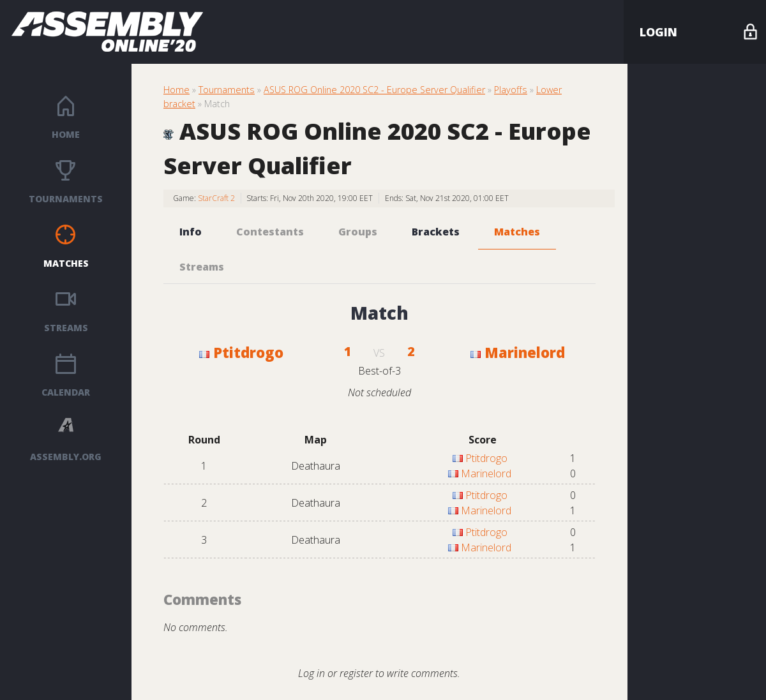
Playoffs (511, 90)
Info (191, 232)
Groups (358, 232)
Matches (66, 263)
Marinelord (518, 352)
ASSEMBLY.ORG (66, 457)
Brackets (436, 232)
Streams (66, 328)
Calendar (66, 392)
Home (66, 134)
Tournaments (66, 199)
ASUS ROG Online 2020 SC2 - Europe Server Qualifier (374, 90)
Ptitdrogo (241, 352)
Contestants (270, 232)
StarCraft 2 (216, 198)
